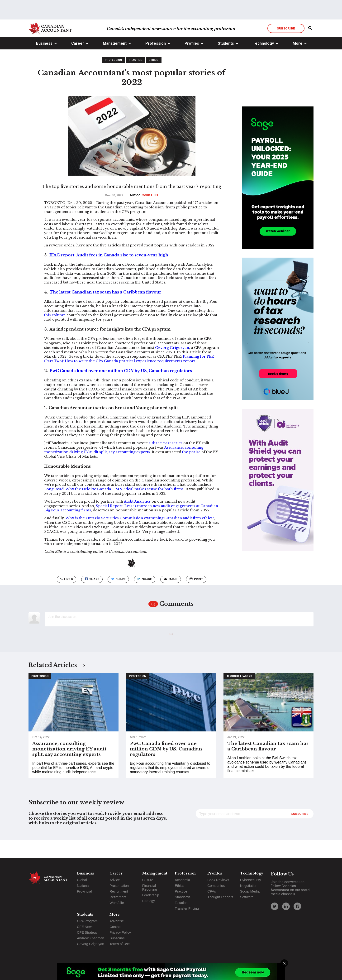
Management (115, 61)
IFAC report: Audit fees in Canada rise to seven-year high (109, 273)
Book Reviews (218, 880)
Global (82, 880)
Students (226, 61)
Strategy (149, 901)
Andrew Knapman (90, 938)
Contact (115, 927)
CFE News (85, 927)
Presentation (119, 886)
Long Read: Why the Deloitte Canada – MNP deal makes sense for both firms (114, 507)
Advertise (117, 921)
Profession (156, 61)
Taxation (181, 903)
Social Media (250, 891)
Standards (183, 897)
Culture (148, 880)
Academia (182, 880)
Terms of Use (120, 944)
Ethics (154, 78)
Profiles (192, 61)
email (171, 597)
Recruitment (119, 891)
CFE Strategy (87, 932)
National (83, 886)
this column (55, 333)
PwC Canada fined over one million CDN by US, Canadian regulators (121, 389)
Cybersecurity (251, 880)
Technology (263, 61)
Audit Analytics (137, 519)
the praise (191, 470)
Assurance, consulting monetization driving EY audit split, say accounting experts (124, 468)
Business (44, 61)
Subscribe (286, 46)
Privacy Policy (120, 932)
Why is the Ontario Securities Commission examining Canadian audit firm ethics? (140, 536)
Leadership (151, 895)
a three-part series (166, 461)
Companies (216, 886)
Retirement (118, 897)
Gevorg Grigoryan (172, 366)
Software (247, 897)
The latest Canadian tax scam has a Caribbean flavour (105, 310)
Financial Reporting (150, 888)
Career (78, 61)
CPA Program (87, 921)
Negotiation (249, 886)
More (297, 61)
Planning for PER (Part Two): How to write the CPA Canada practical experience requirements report (129, 377)
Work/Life (117, 903)
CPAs (212, 891)
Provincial (84, 891)
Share (92, 597)
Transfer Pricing (187, 908)
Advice (115, 880)
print (196, 597)
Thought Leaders (239, 694)
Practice (135, 78)
